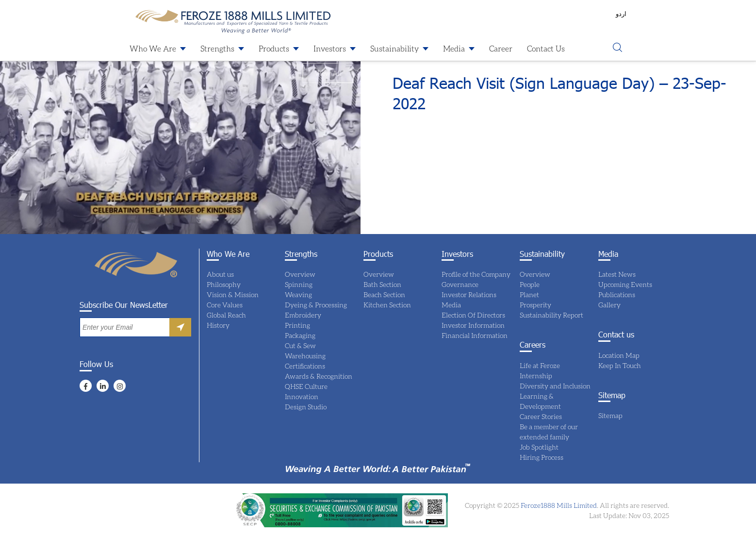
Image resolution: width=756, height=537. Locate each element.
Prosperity (535, 305)
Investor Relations (469, 294)
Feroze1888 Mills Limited (558, 505)
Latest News (617, 274)
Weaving (298, 294)
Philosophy (224, 284)
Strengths (217, 48)
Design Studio (306, 407)
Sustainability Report (551, 315)
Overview (300, 274)
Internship (536, 376)
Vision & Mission (233, 294)
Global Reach (226, 315)
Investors (330, 48)
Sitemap (610, 415)
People (530, 284)
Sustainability (394, 48)
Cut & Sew (300, 345)
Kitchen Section (387, 305)
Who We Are (153, 48)
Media (454, 48)
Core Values (225, 305)
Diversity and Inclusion (555, 386)
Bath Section (382, 284)
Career (501, 48)
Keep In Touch (620, 365)
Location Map (619, 355)
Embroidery (303, 315)
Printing (297, 325)
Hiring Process (542, 457)
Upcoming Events (625, 284)
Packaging (300, 335)
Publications (617, 294)
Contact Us (546, 48)
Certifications (305, 366)
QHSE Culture (306, 386)
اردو (621, 14)
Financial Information (475, 335)
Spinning (299, 284)
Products (274, 48)
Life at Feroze (540, 365)
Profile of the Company (476, 274)
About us (220, 274)
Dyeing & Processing (316, 305)
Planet (529, 294)
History (218, 325)
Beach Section (384, 294)
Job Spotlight (539, 447)
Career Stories (541, 416)
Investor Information (473, 325)
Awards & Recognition (319, 376)
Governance (460, 284)
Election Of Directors (473, 315)
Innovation (302, 396)
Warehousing (305, 356)
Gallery (609, 305)
